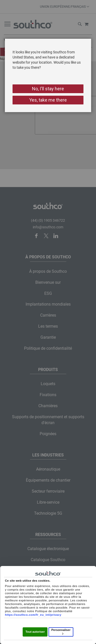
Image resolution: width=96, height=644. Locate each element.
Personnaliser (61, 632)
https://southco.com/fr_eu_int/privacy (33, 615)
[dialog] (48, 322)
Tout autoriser (35, 632)
